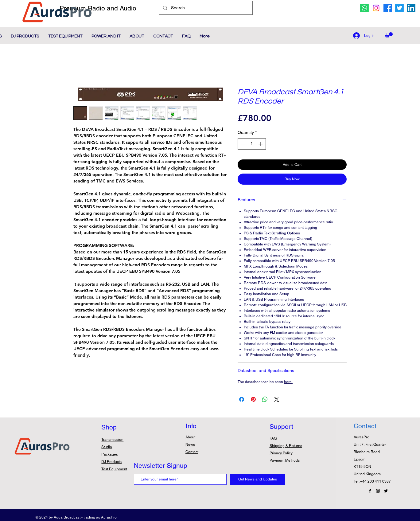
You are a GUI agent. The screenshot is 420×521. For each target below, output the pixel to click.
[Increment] (261, 144)
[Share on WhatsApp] (265, 399)
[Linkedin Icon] (411, 8)
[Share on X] (277, 399)
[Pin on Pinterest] (253, 399)
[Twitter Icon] (386, 491)
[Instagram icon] (376, 8)
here (288, 382)
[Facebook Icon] (370, 491)
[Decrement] (242, 144)
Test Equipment (114, 469)
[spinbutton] (252, 144)
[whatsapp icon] (364, 8)
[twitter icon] (399, 8)
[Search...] (205, 8)
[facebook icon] (388, 8)
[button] (389, 35)
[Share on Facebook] (242, 399)
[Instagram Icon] (378, 491)
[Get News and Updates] (258, 479)
